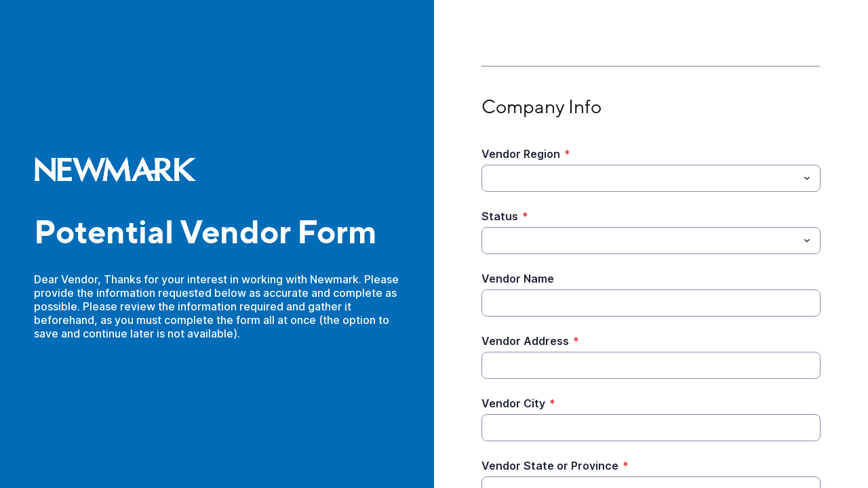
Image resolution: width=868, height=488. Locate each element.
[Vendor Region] (640, 178)
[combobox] (651, 178)
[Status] (640, 241)
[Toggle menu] (807, 178)
